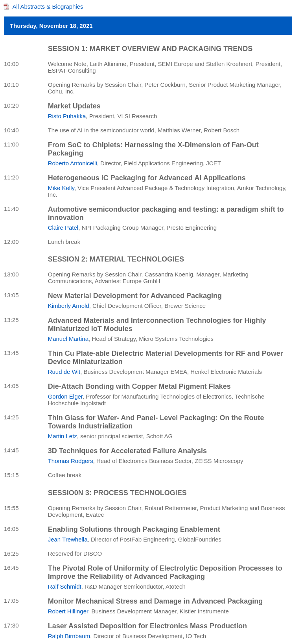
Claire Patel (63, 228)
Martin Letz (63, 436)
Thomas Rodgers (71, 461)
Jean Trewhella (68, 539)
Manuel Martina (68, 339)
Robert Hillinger (68, 611)
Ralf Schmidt (65, 586)
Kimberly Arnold (69, 306)
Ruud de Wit (64, 372)
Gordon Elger (65, 396)
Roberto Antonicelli (73, 163)
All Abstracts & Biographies (48, 6)
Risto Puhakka (67, 116)
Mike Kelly (61, 188)
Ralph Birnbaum (69, 636)
